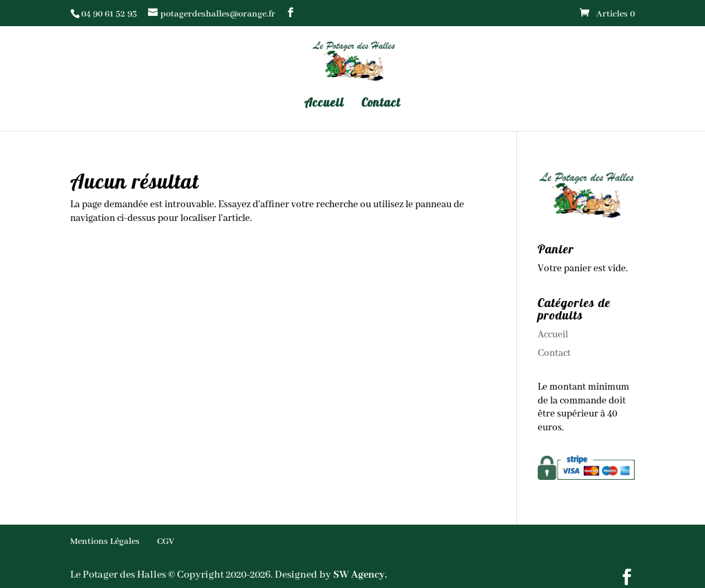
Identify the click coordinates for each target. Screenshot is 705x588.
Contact (381, 104)
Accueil (324, 104)
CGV (166, 542)
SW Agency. (360, 575)
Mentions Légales (105, 542)
